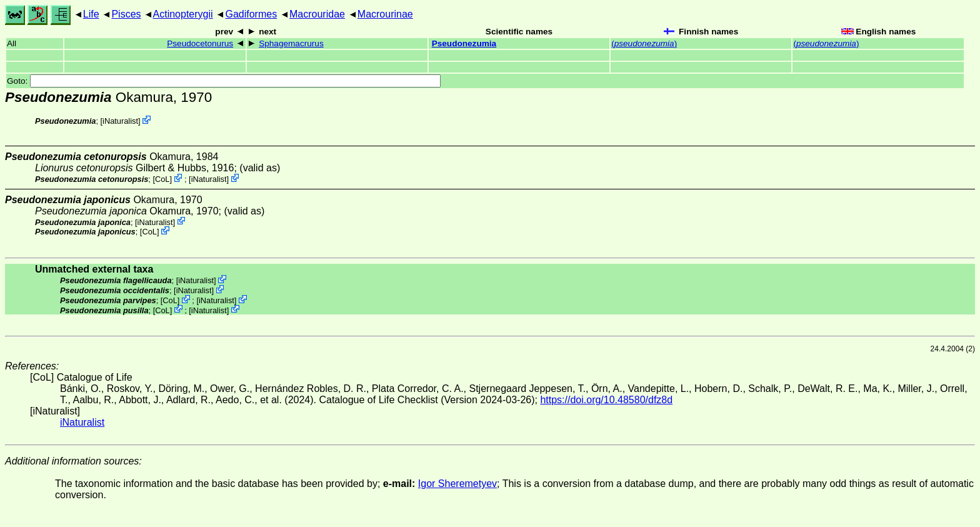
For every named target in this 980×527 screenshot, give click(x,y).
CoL (162, 179)
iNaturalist (120, 121)
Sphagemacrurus (291, 43)
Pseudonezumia (464, 43)
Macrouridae (317, 14)
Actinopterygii (183, 14)
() (644, 43)
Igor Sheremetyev (457, 484)
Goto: (224, 81)
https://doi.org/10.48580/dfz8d (606, 400)
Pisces (126, 14)
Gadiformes (251, 14)
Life (91, 14)
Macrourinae (385, 14)
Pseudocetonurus (200, 43)
